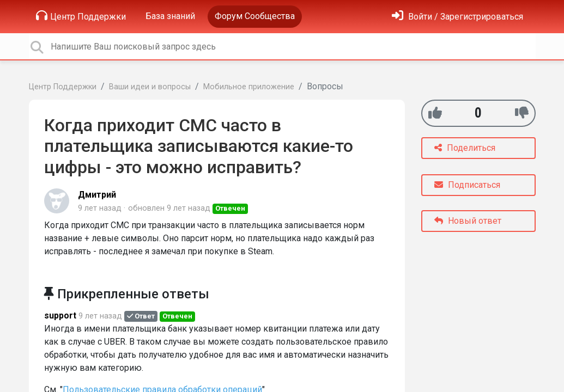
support (60, 316)
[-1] (522, 113)
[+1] (435, 113)
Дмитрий (97, 195)
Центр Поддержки (81, 16)
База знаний (170, 16)
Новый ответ (468, 221)
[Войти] (457, 17)
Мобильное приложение (249, 87)
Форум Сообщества (255, 16)
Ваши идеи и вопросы (150, 87)
